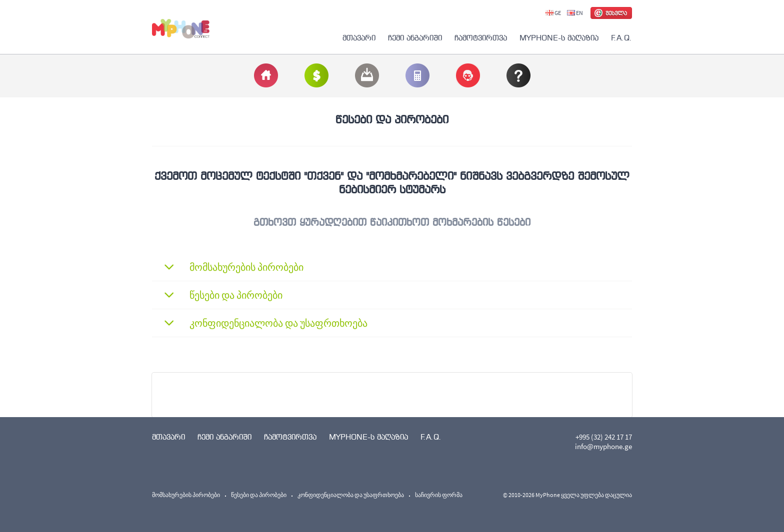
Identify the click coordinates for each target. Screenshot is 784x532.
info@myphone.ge (603, 446)
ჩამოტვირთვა (481, 38)
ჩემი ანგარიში (415, 38)
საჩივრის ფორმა (439, 495)
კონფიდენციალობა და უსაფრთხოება (351, 495)
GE (553, 13)
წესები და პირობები (259, 495)
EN (575, 13)
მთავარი (359, 38)
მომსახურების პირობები (186, 495)
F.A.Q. (621, 38)
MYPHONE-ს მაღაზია (559, 38)
